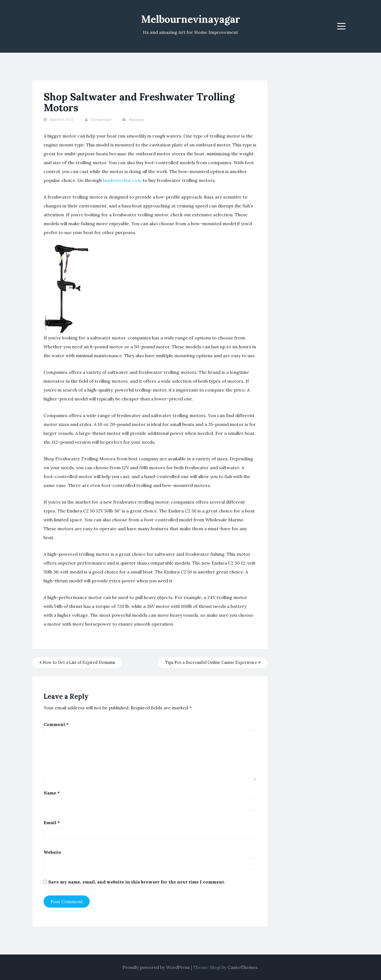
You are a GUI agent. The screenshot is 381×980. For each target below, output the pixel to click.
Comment (56, 724)
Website (52, 852)
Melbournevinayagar (191, 19)
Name (52, 793)
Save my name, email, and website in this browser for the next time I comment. (137, 882)
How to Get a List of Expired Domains (77, 662)
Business (137, 120)
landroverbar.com (122, 180)
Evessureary (101, 120)
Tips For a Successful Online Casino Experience (213, 662)
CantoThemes (243, 967)
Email (52, 822)
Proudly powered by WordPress (156, 967)
